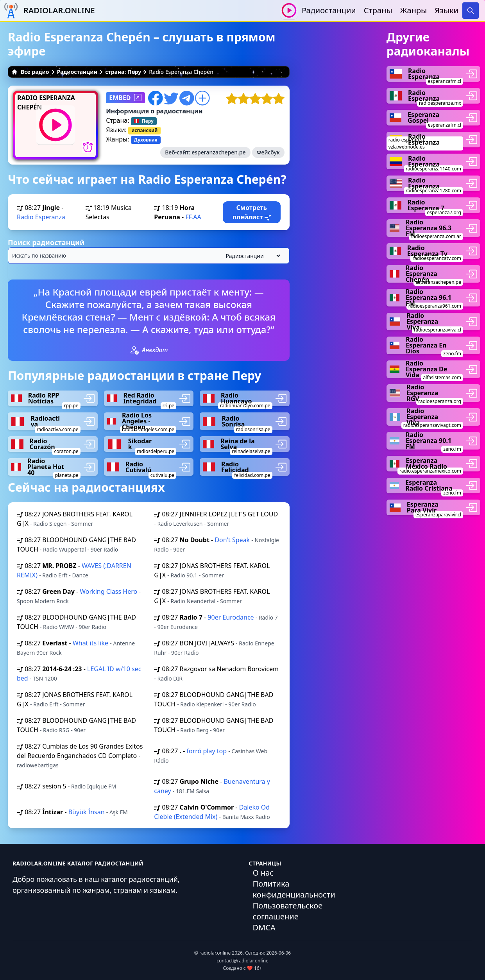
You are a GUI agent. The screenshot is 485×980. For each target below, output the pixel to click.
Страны (378, 10)
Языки (447, 10)
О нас (263, 873)
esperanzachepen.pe (218, 152)
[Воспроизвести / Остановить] (289, 10)
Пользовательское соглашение (288, 911)
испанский (144, 130)
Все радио (30, 72)
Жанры (414, 10)
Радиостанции (329, 10)
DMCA (264, 927)
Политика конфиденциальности (294, 889)
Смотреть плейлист (252, 212)
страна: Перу (123, 72)
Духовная (146, 140)
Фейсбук (268, 152)
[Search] (471, 11)
